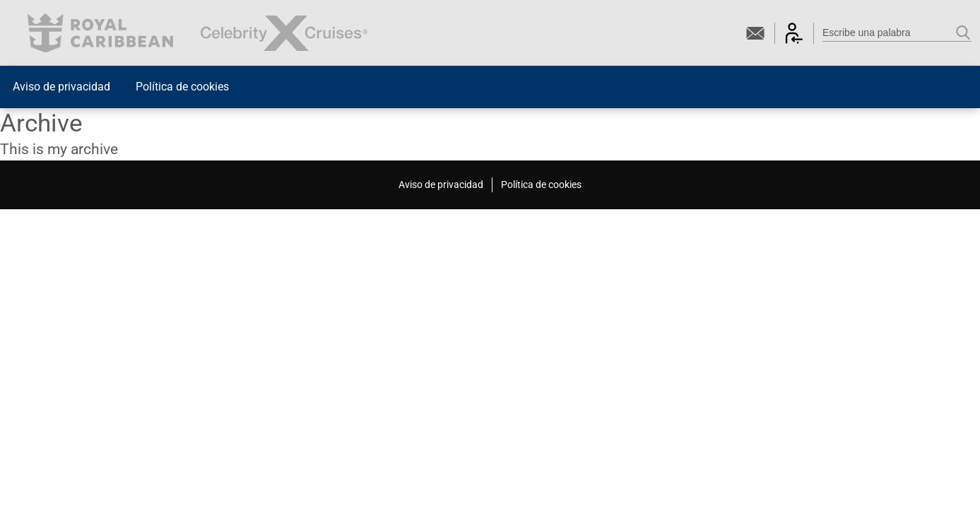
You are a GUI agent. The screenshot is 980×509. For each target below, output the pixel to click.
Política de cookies (182, 87)
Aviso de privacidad (61, 87)
